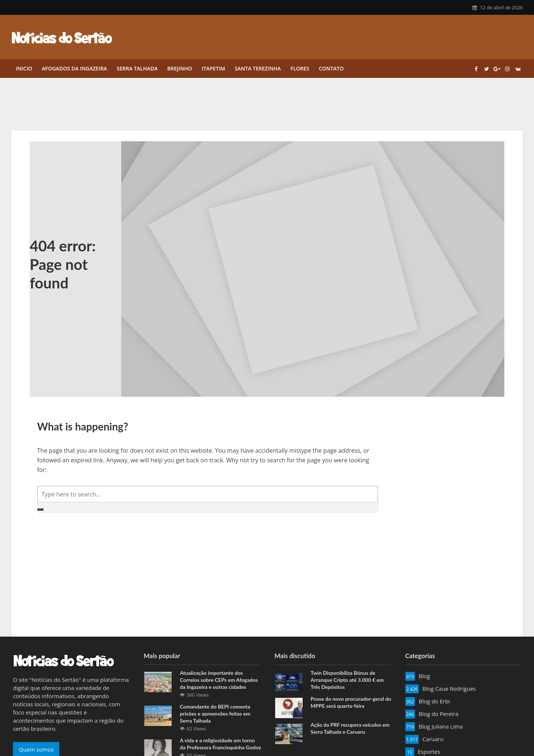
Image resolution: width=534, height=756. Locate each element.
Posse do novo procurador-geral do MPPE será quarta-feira (351, 702)
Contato (331, 68)
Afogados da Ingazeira (75, 68)
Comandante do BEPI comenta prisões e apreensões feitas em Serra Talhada (215, 714)
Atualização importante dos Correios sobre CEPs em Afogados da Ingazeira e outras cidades (219, 680)
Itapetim (213, 68)
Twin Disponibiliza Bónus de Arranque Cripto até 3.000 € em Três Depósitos (347, 680)
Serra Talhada (137, 68)
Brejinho (180, 68)
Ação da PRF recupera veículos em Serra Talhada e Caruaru (350, 728)
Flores (300, 68)
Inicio (24, 68)
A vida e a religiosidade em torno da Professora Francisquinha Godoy (220, 744)
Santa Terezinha (258, 68)
